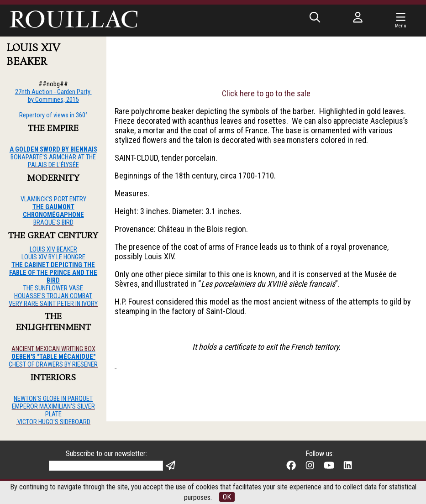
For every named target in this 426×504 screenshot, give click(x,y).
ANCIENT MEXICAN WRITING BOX (53, 349)
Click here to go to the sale (266, 93)
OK (227, 497)
